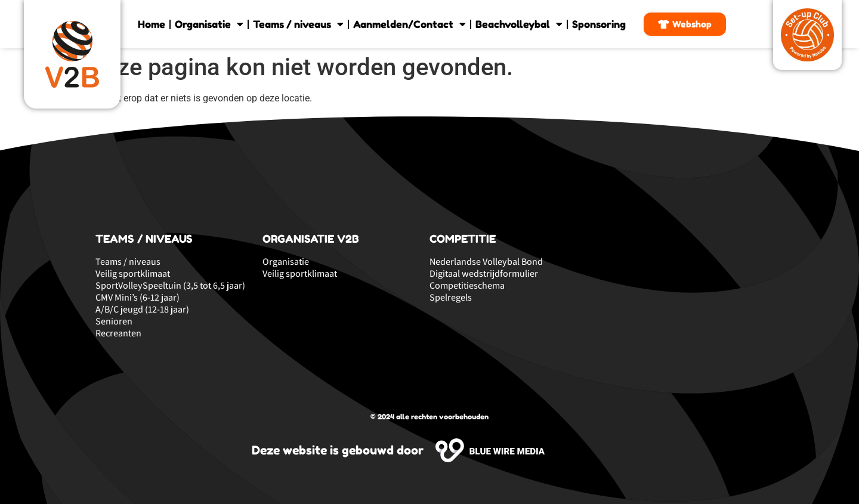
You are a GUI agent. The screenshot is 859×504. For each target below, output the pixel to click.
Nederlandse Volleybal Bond (486, 262)
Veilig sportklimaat (133, 274)
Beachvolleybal (519, 24)
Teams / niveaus (298, 24)
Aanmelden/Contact (410, 24)
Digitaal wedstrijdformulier (484, 274)
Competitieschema (467, 286)
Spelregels (451, 298)
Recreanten (118, 333)
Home (152, 24)
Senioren (114, 321)
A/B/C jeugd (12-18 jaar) (142, 310)
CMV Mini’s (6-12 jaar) (137, 298)
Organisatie (209, 24)
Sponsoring (599, 24)
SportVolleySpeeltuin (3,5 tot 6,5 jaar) (170, 286)
